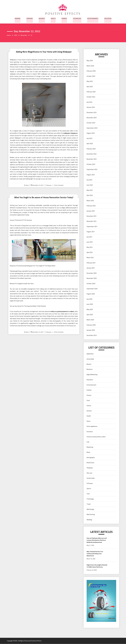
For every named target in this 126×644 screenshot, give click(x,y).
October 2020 (91, 284)
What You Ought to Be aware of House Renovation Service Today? (44, 198)
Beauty (89, 364)
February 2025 (91, 92)
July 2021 (89, 237)
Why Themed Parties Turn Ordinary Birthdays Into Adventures (95, 554)
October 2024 (91, 97)
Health (53, 18)
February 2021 (91, 263)
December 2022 (92, 154)
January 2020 (91, 330)
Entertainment (93, 18)
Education (108, 18)
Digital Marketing (92, 375)
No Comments (60, 185)
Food (88, 401)
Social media (91, 478)
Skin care (89, 473)
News (88, 452)
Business (42, 18)
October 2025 (91, 76)
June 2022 (90, 185)
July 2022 (89, 180)
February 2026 (91, 71)
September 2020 (92, 289)
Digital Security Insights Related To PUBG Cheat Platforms (97, 566)
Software (90, 483)
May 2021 (90, 247)
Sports (89, 489)
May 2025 (90, 81)
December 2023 (92, 113)
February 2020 (91, 325)
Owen (27, 185)
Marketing (90, 447)
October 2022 (91, 164)
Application (90, 354)
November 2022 (92, 159)
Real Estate (90, 463)
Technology (77, 18)
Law (88, 442)
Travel (89, 504)
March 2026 (90, 66)
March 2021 (90, 258)
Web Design (90, 509)
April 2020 (90, 315)
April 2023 (90, 144)
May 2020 (90, 310)
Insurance (90, 432)
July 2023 (89, 138)
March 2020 (90, 320)
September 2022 (92, 170)
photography (91, 458)
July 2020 (89, 299)
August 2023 (91, 133)
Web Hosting (91, 515)
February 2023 (91, 149)
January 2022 (91, 211)
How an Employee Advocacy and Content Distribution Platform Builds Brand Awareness (97, 540)
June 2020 (90, 304)
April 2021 (90, 252)
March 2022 (90, 201)
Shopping (30, 18)
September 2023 (92, 128)
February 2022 (91, 206)
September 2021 (92, 227)
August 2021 (91, 232)
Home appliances (92, 426)
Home (88, 421)
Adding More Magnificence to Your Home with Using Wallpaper (44, 52)
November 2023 (92, 118)
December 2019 (92, 335)
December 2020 (92, 273)
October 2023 (91, 123)
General (18, 18)
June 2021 (90, 242)
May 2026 (90, 61)
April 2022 (90, 195)
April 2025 (90, 87)
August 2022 (91, 175)
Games (89, 406)
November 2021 (92, 221)
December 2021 (92, 216)
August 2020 (91, 294)
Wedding (89, 520)
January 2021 (91, 268)
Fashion (89, 390)
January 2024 (91, 107)
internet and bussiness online (96, 437)
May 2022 (90, 190)
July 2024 (89, 102)
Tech (88, 494)
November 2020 (92, 278)
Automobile (90, 359)
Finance (64, 18)
